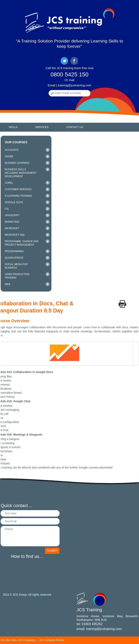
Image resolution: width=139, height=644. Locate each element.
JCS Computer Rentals (52, 640)
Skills (13, 127)
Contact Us (75, 127)
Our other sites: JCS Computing (18, 640)
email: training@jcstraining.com (99, 629)
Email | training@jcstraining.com (69, 85)
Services (42, 127)
